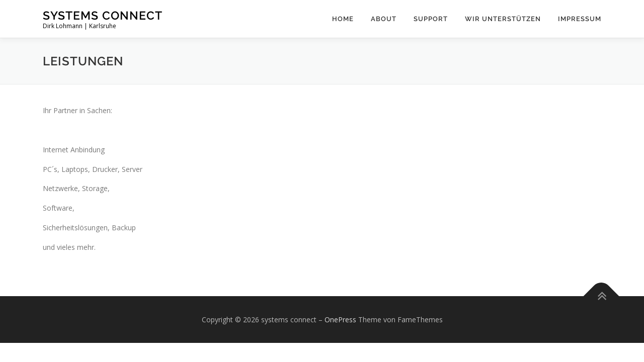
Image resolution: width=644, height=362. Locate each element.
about (384, 19)
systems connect (103, 15)
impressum (580, 19)
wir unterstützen (503, 19)
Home (343, 19)
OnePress (340, 320)
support (431, 19)
